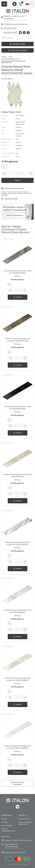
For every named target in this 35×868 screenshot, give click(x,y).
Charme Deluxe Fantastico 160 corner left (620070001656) (18, 543)
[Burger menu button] (4, 4)
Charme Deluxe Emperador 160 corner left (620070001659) (17, 340)
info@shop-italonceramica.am (16, 24)
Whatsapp (20, 33)
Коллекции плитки (24, 819)
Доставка (4, 822)
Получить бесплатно (15, 215)
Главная (4, 57)
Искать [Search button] (31, 38)
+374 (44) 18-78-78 (10, 28)
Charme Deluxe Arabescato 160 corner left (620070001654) (18, 679)
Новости (4, 819)
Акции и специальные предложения (25, 823)
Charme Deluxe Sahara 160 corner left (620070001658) (18, 408)
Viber (28, 33)
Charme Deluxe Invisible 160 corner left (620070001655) (18, 611)
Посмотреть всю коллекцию (17, 783)
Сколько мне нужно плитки (14, 188)
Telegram (24, 33)
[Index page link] (18, 11)
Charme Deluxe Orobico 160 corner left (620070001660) (18, 272)
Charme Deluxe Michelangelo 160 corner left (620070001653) (17, 747)
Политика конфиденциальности (8, 830)
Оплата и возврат (7, 826)
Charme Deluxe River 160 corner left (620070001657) (18, 476)
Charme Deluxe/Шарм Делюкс (11, 59)
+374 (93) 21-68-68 (10, 32)
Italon (11, 57)
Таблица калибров (11, 199)
